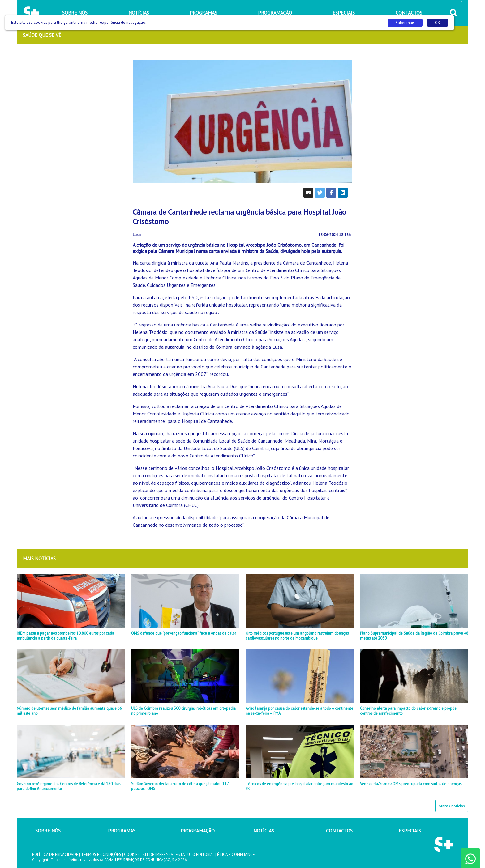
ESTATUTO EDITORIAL (195, 855)
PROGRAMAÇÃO (198, 831)
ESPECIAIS (410, 831)
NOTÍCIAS (264, 831)
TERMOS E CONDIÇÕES (101, 855)
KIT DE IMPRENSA (158, 855)
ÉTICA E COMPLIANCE (236, 855)
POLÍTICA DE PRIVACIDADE (55, 855)
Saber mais (405, 23)
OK (438, 23)
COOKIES (132, 855)
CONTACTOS (339, 831)
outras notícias (452, 806)
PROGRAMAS (122, 831)
